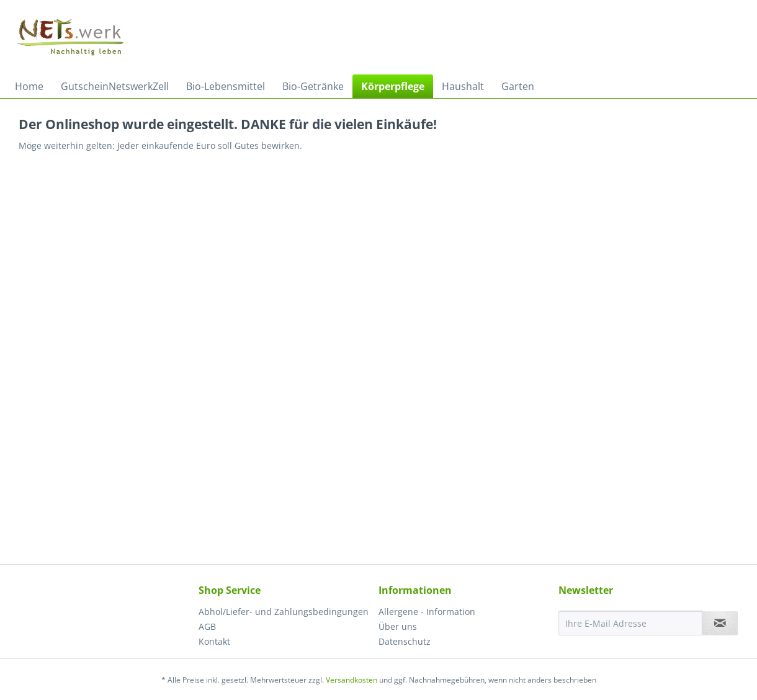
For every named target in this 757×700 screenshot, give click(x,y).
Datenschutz (405, 641)
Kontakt (214, 641)
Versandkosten (352, 680)
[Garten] (518, 86)
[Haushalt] (463, 86)
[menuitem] (29, 86)
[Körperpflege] (393, 86)
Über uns (398, 626)
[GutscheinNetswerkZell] (115, 86)
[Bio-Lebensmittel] (226, 86)
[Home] (29, 86)
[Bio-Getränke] (313, 86)
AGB (207, 626)
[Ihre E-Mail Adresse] (630, 623)
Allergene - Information (427, 612)
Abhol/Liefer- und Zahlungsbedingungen (284, 612)
